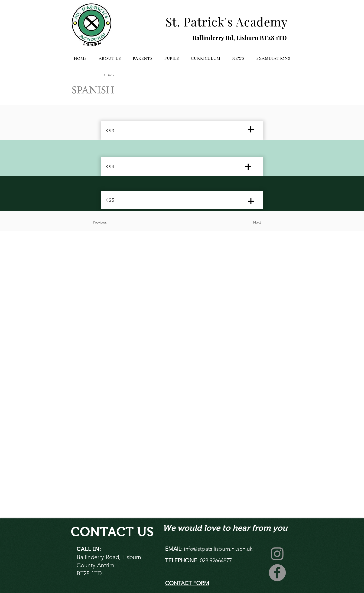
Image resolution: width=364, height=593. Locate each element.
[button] (110, 58)
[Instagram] (277, 553)
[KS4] (182, 167)
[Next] (249, 222)
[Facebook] (277, 573)
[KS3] (182, 131)
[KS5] (182, 200)
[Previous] (108, 222)
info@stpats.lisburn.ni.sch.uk (218, 549)
